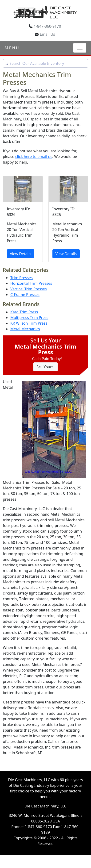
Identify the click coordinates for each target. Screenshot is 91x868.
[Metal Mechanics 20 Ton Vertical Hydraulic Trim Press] (23, 219)
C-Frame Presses (25, 295)
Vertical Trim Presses (29, 289)
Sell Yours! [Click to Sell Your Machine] (45, 367)
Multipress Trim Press (29, 318)
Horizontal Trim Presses (31, 283)
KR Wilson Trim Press (29, 323)
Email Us (47, 34)
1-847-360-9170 (47, 26)
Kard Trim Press (24, 312)
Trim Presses (22, 278)
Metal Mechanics (25, 329)
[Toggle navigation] (80, 48)
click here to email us (34, 157)
